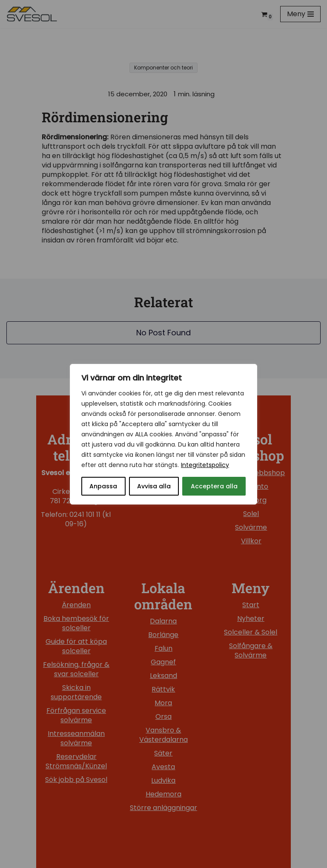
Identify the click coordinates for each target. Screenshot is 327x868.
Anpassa (103, 486)
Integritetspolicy (205, 465)
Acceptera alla (214, 486)
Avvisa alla (154, 486)
